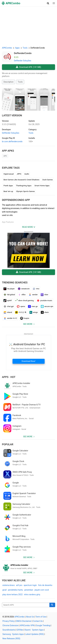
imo (36, 289)
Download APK (28, 67)
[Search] (52, 605)
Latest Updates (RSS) (35, 634)
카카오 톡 (21, 312)
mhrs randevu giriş (32, 594)
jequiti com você (42, 590)
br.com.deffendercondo (12, 141)
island (8, 312)
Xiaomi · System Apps (34, 630)
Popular (8, 444)
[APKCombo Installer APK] (29, 567)
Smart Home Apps (42, 186)
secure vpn (47, 306)
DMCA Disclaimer (24, 621)
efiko (22, 295)
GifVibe (20, 630)
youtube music (44, 301)
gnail (5, 590)
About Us (30, 617)
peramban (29, 590)
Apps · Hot (9, 377)
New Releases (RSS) (11, 639)
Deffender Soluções (23, 61)
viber (44, 295)
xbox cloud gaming (24, 301)
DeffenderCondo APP (16, 200)
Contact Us (38, 621)
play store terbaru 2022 (13, 594)
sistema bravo (9, 585)
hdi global (9, 295)
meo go (33, 306)
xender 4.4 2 (10, 318)
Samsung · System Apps (13, 634)
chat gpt (9, 306)
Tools (20, 82)
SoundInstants (9, 630)
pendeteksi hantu (16, 590)
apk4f (8, 301)
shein (45, 312)
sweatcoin (24, 289)
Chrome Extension (11, 625)
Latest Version (12, 115)
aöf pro (19, 585)
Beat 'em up (8, 191)
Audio (27, 174)
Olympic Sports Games (25, 191)
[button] (48, 3)
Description (9, 82)
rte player (9, 289)
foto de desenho (45, 585)
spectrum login (30, 585)
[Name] (26, 605)
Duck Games (47, 180)
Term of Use (41, 617)
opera (21, 306)
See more (28, 324)
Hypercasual (9, 174)
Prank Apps (8, 186)
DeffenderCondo (23, 53)
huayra (25, 318)
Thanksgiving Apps (24, 186)
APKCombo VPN (27, 625)
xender (33, 295)
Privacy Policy (9, 621)
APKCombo (7, 48)
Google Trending (43, 625)
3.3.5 (9, 124)
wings (34, 312)
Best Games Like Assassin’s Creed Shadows (21, 180)
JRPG (19, 174)
